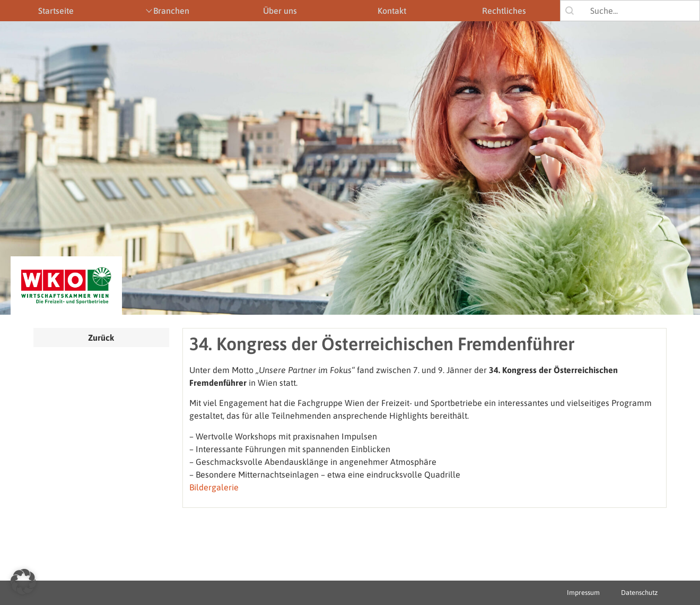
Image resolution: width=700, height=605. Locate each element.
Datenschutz (639, 593)
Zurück (101, 338)
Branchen (171, 11)
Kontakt (392, 11)
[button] (23, 582)
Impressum (583, 593)
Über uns (280, 11)
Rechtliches (504, 11)
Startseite (56, 11)
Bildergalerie (214, 487)
